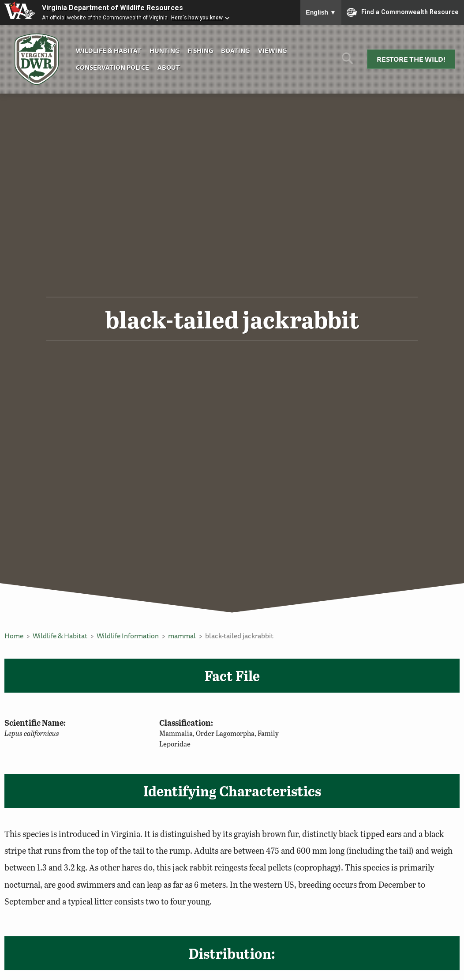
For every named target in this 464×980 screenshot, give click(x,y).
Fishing (200, 51)
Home (14, 636)
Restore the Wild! (411, 59)
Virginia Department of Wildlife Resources (112, 8)
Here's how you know (197, 18)
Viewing (272, 51)
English (321, 12)
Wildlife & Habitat (109, 51)
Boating (235, 51)
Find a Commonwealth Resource (403, 12)
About (169, 67)
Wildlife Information (128, 636)
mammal (182, 636)
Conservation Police (112, 67)
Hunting (165, 51)
